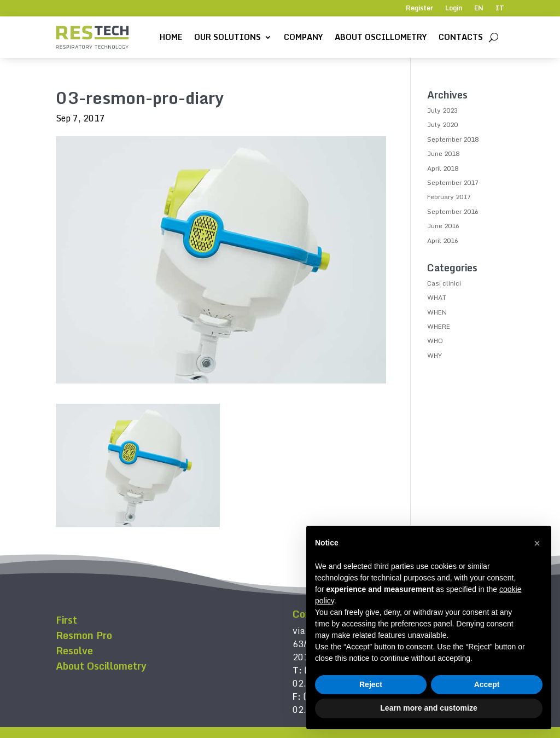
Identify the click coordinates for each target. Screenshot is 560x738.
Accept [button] (487, 684)
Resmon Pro (84, 635)
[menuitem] (479, 10)
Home (171, 37)
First (66, 620)
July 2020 (442, 124)
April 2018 (443, 168)
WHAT (437, 297)
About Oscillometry (381, 37)
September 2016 (453, 211)
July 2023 (442, 110)
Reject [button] (371, 684)
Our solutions (227, 37)
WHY (434, 355)
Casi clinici (444, 283)
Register (419, 9)
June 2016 (443, 226)
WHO (435, 341)
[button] (537, 543)
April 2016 (443, 240)
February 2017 (449, 197)
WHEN (437, 312)
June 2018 (443, 153)
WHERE (439, 326)
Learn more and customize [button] (428, 708)
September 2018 (453, 139)
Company (303, 37)
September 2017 (453, 182)
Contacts (461, 37)
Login (454, 9)
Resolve (74, 650)
